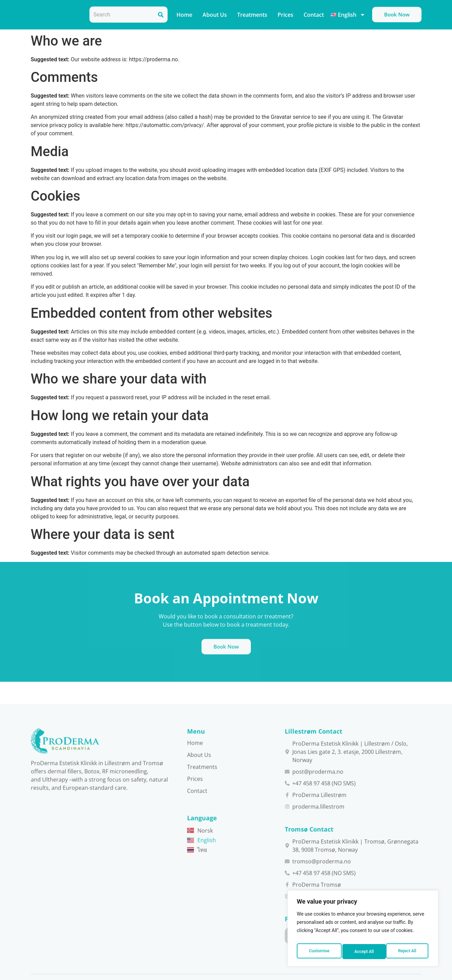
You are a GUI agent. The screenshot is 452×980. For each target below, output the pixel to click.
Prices (285, 15)
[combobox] (122, 15)
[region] (363, 930)
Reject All (363, 952)
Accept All (408, 952)
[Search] (161, 15)
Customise (319, 952)
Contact (314, 15)
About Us (215, 15)
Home (184, 15)
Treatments (252, 15)
